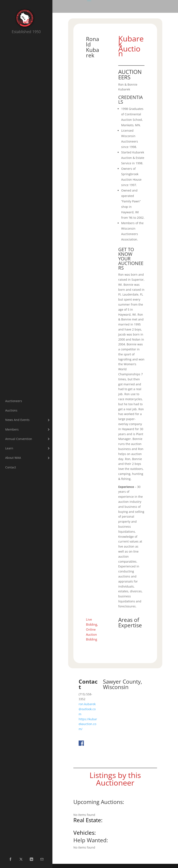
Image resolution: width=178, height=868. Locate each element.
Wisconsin (116, 687)
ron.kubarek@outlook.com (87, 709)
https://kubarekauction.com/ (88, 724)
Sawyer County (122, 682)
